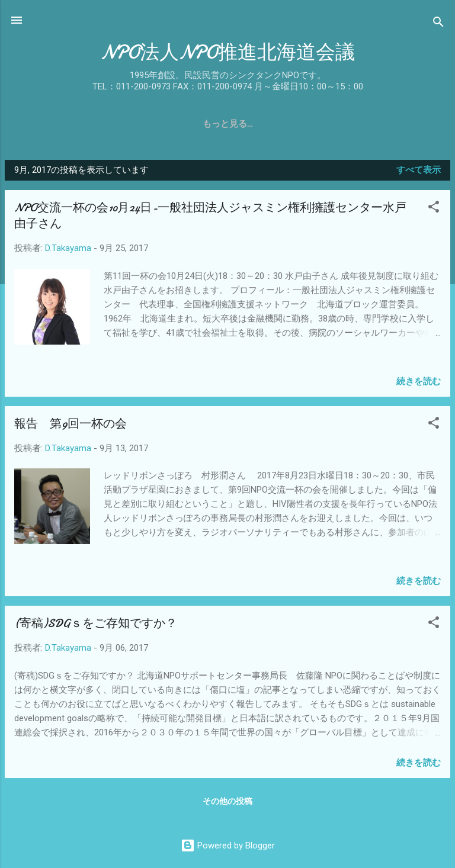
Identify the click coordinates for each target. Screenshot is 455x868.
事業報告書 (196, 124)
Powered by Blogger (228, 846)
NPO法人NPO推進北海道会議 (228, 52)
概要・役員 (131, 124)
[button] (434, 209)
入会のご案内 (267, 124)
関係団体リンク (346, 124)
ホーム (35, 124)
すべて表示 (419, 170)
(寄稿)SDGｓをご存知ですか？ (96, 623)
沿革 (78, 124)
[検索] (438, 24)
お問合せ (416, 124)
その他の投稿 (227, 801)
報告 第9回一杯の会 (71, 424)
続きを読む (419, 381)
